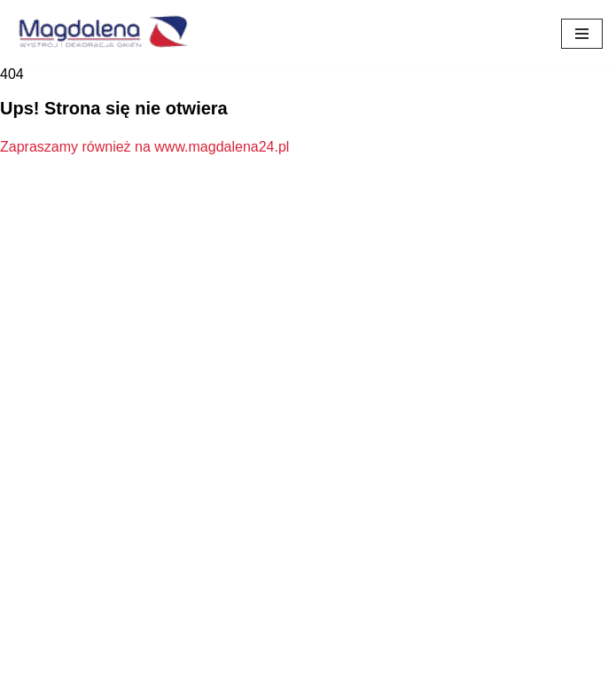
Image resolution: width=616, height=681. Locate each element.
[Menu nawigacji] (582, 34)
